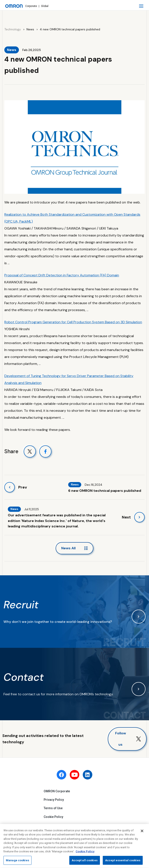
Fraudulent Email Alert (59, 825)
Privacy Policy (54, 800)
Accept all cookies (85, 862)
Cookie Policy (53, 817)
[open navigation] (141, 6)
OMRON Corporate (57, 791)
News (30, 29)
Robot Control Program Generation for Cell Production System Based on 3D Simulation (73, 322)
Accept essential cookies (123, 862)
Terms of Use (53, 808)
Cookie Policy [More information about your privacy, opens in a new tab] (85, 853)
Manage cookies (17, 862)
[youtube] (74, 775)
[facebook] (61, 775)
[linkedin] (88, 775)
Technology (13, 29)
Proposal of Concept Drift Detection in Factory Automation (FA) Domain (62, 275)
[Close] (142, 832)
